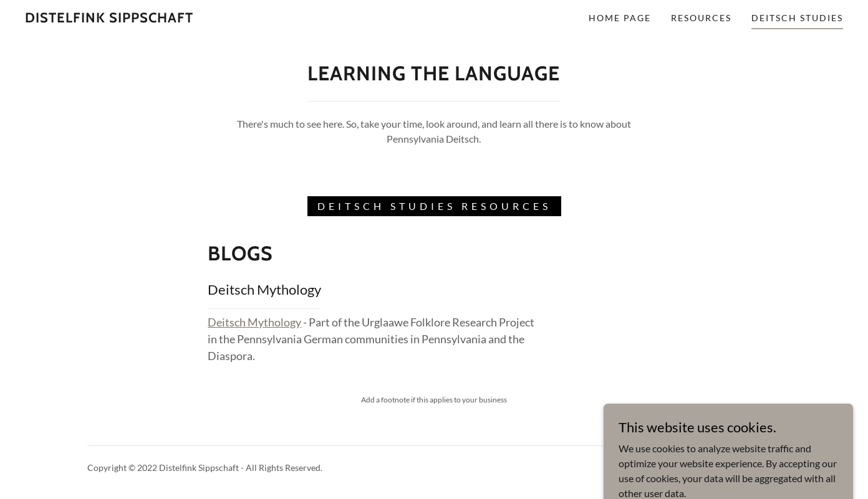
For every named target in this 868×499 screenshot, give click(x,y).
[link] (109, 18)
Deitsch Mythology (254, 322)
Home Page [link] (620, 18)
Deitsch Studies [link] (797, 18)
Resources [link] (701, 18)
